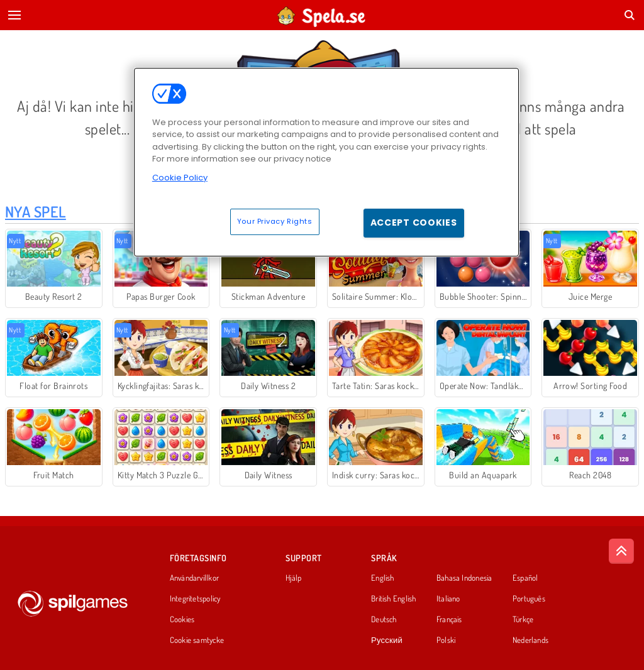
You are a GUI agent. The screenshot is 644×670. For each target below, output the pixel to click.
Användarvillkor (194, 578)
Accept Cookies (414, 222)
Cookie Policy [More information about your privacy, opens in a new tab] (180, 178)
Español (525, 578)
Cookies (182, 620)
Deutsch (384, 620)
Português (529, 599)
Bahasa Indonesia (464, 578)
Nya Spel (36, 211)
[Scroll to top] (621, 551)
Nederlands (530, 640)
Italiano (448, 599)
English (383, 578)
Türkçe (523, 620)
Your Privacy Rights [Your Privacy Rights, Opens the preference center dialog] (275, 221)
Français (449, 620)
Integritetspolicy (195, 599)
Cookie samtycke (197, 640)
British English (393, 599)
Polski (446, 640)
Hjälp (293, 578)
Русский (387, 640)
